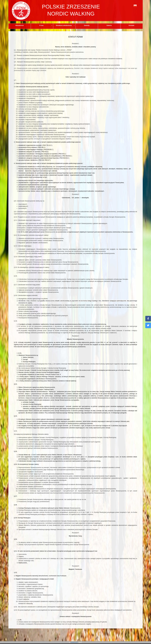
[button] (130, 5)
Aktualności (20, 25)
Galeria (109, 25)
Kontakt (132, 25)
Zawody (87, 25)
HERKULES (74, 642)
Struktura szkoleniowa (65, 25)
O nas (46, 25)
